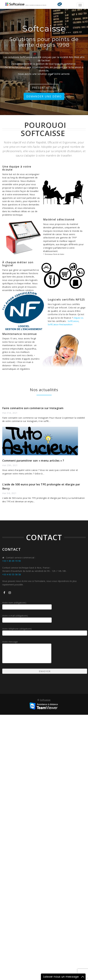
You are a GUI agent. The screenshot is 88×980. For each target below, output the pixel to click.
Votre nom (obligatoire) (27, 605)
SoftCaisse (73, 321)
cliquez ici (78, 318)
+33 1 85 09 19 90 (12, 561)
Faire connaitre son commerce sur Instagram (33, 408)
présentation (44, 88)
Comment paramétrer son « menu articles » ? (33, 461)
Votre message (27, 652)
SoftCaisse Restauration (60, 324)
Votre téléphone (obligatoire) (44, 631)
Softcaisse (45, 700)
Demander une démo (44, 96)
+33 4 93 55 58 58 (12, 574)
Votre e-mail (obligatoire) (27, 618)
